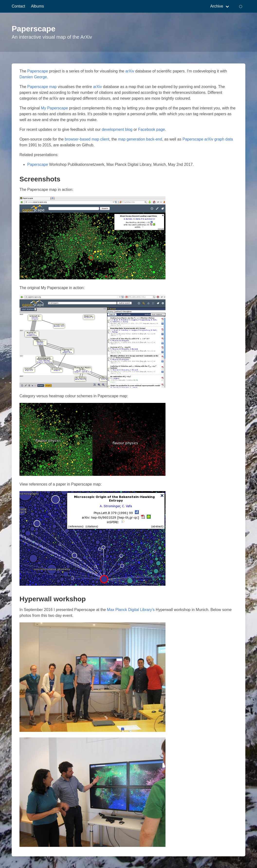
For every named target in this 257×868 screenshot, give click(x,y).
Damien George (33, 77)
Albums (37, 6)
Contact (18, 6)
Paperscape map (42, 87)
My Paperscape (54, 108)
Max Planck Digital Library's (131, 610)
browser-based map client (87, 139)
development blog (117, 129)
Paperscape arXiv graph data (208, 139)
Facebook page (151, 129)
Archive (217, 6)
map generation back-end (140, 139)
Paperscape (38, 71)
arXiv (130, 71)
